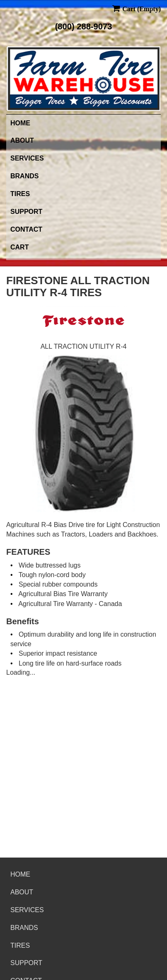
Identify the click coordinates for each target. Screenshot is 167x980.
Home (20, 123)
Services (27, 158)
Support (26, 212)
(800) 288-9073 (84, 26)
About (22, 140)
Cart (19, 247)
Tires (20, 194)
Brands (24, 176)
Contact (26, 229)
